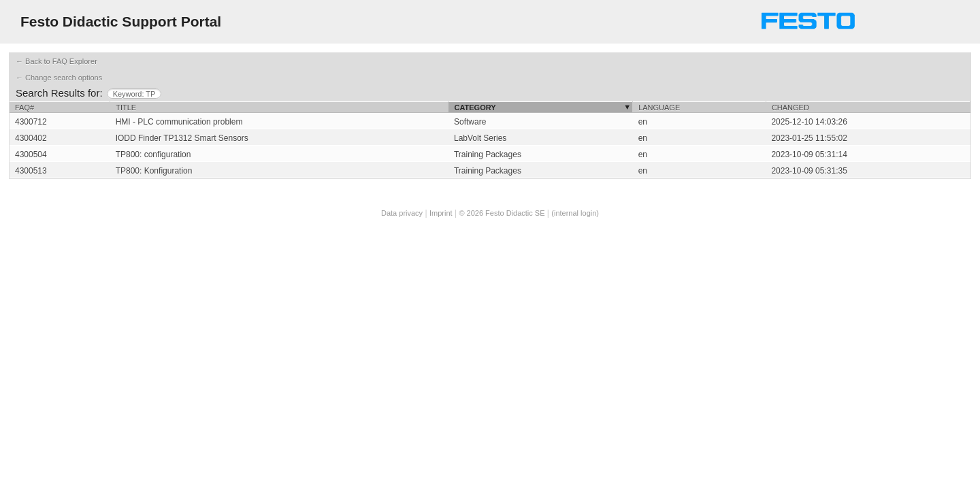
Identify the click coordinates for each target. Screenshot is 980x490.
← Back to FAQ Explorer (56, 61)
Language (659, 108)
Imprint (441, 213)
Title (126, 108)
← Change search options (59, 78)
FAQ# (24, 108)
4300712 (31, 122)
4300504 (31, 154)
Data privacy (402, 213)
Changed (790, 108)
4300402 (31, 138)
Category (475, 108)
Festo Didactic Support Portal (121, 21)
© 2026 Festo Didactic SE (502, 213)
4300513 (31, 171)
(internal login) (575, 213)
